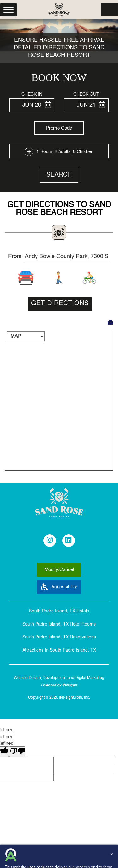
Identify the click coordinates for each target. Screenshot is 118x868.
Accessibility (59, 587)
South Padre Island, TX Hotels (59, 611)
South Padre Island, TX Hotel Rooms (59, 624)
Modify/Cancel (59, 570)
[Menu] (8, 10)
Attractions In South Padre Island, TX (59, 650)
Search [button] (59, 175)
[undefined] (17, 752)
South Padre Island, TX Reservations (59, 637)
